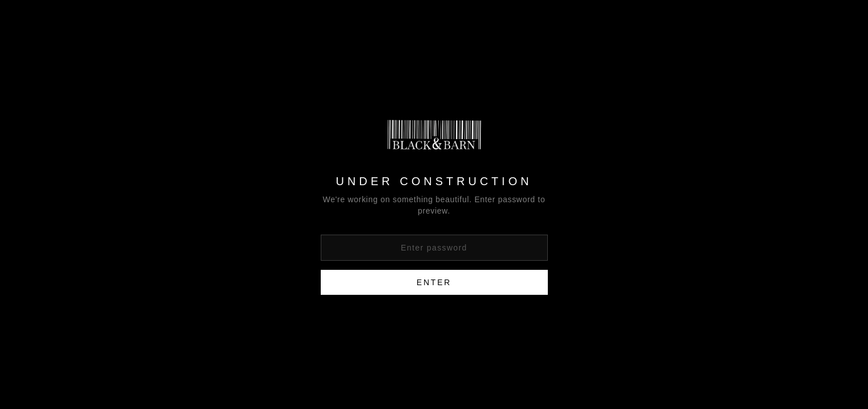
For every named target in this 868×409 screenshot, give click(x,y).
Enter (434, 282)
